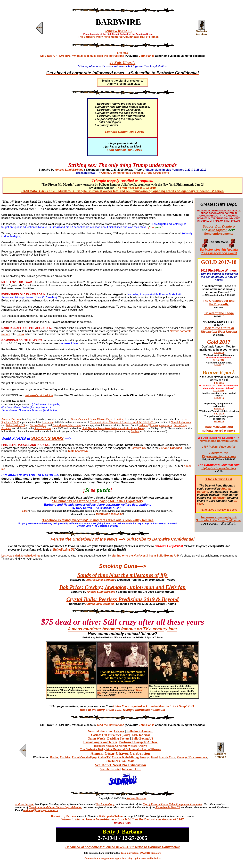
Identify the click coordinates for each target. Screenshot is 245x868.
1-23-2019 (136, 188)
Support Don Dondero (219, 227)
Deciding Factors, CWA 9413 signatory (141, 853)
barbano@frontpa (33, 810)
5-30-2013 (219, 414)
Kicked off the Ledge (219, 313)
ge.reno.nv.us (51, 810)
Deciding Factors (118, 739)
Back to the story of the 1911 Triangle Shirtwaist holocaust (123, 710)
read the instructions (111, 56)
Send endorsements (219, 234)
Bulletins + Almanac (140, 731)
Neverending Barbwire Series (219, 441)
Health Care (167, 757)
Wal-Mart (128, 761)
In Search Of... (131, 769)
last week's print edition (39, 395)
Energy (145, 757)
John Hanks (147, 56)
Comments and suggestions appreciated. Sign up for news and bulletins (122, 858)
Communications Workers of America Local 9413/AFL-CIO (123, 422)
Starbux (135, 431)
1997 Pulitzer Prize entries (219, 447)
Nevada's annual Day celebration (97, 419)
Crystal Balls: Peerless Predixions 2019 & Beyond (122, 599)
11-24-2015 (219, 391)
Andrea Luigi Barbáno (69, 170)
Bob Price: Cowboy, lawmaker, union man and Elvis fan (122, 587)
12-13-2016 (219, 360)
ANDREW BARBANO (118, 31)
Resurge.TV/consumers (192, 757)
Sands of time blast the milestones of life (123, 575)
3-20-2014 (219, 421)
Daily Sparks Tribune (111, 816)
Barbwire (219, 498)
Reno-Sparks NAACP (168, 807)
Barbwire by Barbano (64, 816)
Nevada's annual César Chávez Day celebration (55, 807)
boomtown (81, 451)
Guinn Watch (96, 739)
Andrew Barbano (136, 798)
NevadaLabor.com (181, 422)
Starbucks (113, 761)
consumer (48, 422)
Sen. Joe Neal (141, 735)
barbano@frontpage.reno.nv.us (155, 425)
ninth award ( (113, 428)
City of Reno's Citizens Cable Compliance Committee (173, 804)
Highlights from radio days (219, 468)
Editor (25, 511)
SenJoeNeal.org (39, 425)
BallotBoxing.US (15, 425)
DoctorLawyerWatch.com (100, 742)
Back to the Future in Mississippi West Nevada (219, 330)
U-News (119, 731)
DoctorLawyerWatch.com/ (67, 425)
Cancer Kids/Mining (125, 757)
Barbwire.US (138, 448)
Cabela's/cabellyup (84, 757)
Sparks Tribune (43, 428)
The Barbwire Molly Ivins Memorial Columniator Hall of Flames (118, 37)
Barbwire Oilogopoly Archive (138, 742)
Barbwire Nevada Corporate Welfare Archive (120, 746)
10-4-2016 (219, 353)
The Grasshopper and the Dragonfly (219, 303)
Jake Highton (218, 230)
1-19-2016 (219, 398)
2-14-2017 (219, 365)
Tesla (71, 451)
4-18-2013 (219, 409)
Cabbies (65, 757)
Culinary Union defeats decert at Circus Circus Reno (135, 173)
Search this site (110, 769)
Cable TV (104, 757)
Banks (54, 757)
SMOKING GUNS (47, 438)
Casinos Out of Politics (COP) (111, 735)
